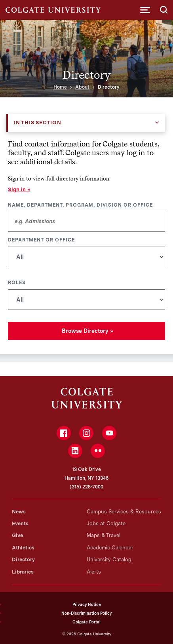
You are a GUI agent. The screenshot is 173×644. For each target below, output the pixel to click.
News (19, 512)
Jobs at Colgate (106, 523)
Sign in (17, 189)
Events (20, 523)
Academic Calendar (110, 548)
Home (60, 87)
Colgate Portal (86, 622)
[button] (145, 10)
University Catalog (109, 559)
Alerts (94, 572)
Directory (23, 559)
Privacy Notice (87, 604)
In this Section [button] (38, 123)
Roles (17, 283)
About (82, 87)
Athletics (23, 548)
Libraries (23, 572)
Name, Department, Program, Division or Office (80, 205)
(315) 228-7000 (86, 487)
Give (17, 535)
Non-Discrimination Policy (86, 613)
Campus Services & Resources (124, 512)
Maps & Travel (104, 535)
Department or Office (41, 240)
